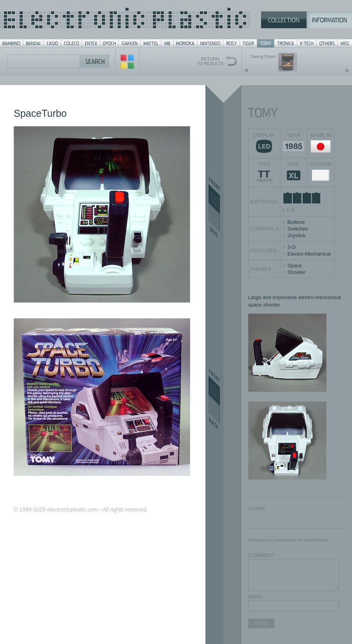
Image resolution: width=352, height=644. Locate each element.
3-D (291, 247)
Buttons (296, 222)
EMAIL (256, 597)
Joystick (296, 235)
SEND (261, 623)
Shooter (296, 272)
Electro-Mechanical (309, 254)
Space (295, 266)
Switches (298, 229)
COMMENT (261, 555)
